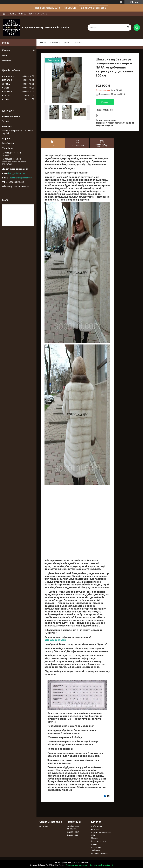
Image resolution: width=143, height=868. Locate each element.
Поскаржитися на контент (77, 865)
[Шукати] (128, 28)
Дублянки (96, 850)
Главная (42, 43)
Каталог (54, 43)
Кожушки (95, 829)
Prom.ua (86, 863)
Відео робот (73, 835)
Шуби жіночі (97, 826)
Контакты (78, 43)
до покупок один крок (93, 8)
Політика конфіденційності (101, 865)
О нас (67, 43)
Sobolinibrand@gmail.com (20, 178)
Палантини (96, 847)
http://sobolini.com (56, 640)
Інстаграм (44, 826)
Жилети (95, 838)
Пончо (94, 844)
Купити (105, 102)
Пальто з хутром (99, 841)
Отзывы (6, 60)
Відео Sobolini (73, 832)
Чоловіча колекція (99, 854)
